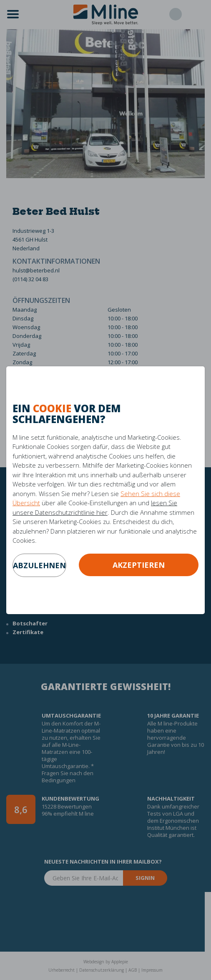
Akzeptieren (139, 565)
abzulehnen (39, 565)
